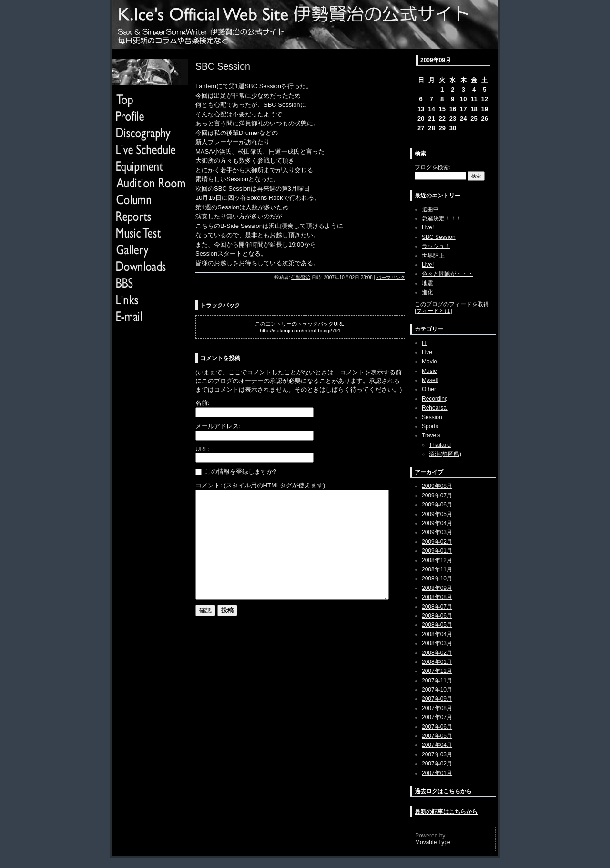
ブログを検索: (432, 167)
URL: (203, 449)
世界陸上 (433, 256)
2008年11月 (437, 569)
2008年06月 (437, 616)
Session (432, 417)
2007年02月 (437, 764)
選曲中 (430, 209)
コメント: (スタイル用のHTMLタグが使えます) (260, 485)
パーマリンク (391, 277)
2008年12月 (437, 560)
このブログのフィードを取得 (452, 304)
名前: (203, 403)
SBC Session (439, 237)
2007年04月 (437, 745)
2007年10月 (437, 690)
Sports (430, 426)
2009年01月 (437, 551)
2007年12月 (437, 671)
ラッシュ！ (436, 246)
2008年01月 (437, 662)
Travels (431, 435)
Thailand (440, 445)
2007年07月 (437, 717)
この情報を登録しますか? (236, 471)
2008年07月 (437, 607)
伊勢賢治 (301, 277)
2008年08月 (437, 597)
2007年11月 (437, 681)
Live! (428, 227)
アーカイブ (429, 472)
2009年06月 (437, 505)
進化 (427, 292)
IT (424, 343)
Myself (430, 380)
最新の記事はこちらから (446, 812)
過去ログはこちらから (443, 791)
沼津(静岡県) (445, 454)
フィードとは (433, 311)
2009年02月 (437, 542)
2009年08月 (437, 486)
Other (429, 389)
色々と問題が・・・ (447, 274)
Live (427, 352)
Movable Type (433, 842)
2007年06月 (437, 727)
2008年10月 (437, 579)
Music (429, 371)
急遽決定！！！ (442, 218)
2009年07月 (437, 496)
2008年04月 (437, 634)
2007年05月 (437, 736)
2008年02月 (437, 653)
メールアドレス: (218, 426)
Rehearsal (435, 408)
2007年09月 (437, 699)
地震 (427, 283)
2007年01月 (437, 773)
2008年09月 (437, 588)
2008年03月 (437, 643)
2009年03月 (437, 532)
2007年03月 (437, 754)
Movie (429, 362)
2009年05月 (437, 514)
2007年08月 (437, 708)
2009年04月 (437, 523)
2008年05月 (437, 625)
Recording (435, 399)
